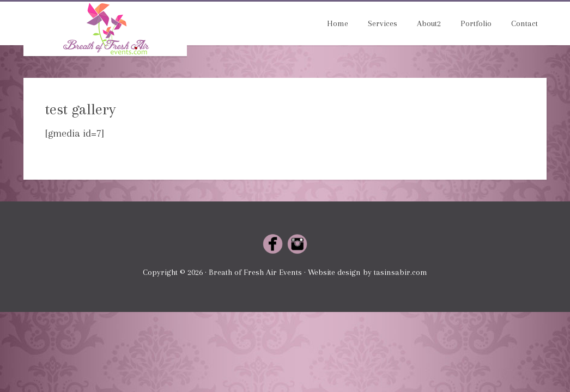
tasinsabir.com (401, 272)
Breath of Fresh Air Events (105, 29)
